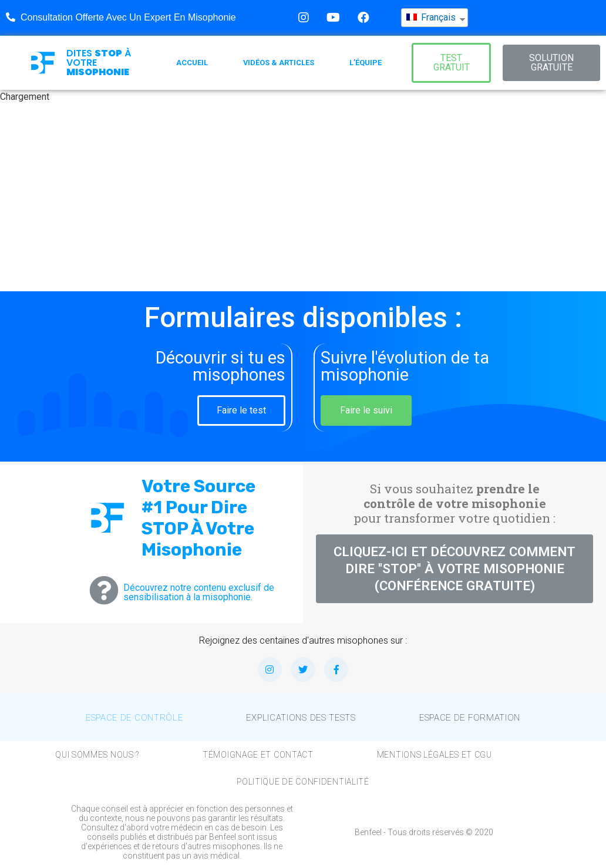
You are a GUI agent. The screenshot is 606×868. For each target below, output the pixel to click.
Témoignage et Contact (258, 755)
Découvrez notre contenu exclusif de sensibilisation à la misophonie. (199, 592)
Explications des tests (301, 718)
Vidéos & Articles (279, 63)
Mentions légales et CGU (435, 755)
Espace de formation (470, 718)
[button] (451, 63)
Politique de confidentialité (303, 782)
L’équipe (366, 63)
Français (431, 12)
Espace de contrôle (134, 718)
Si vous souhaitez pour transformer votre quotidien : (455, 503)
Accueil (192, 63)
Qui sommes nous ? (97, 755)
